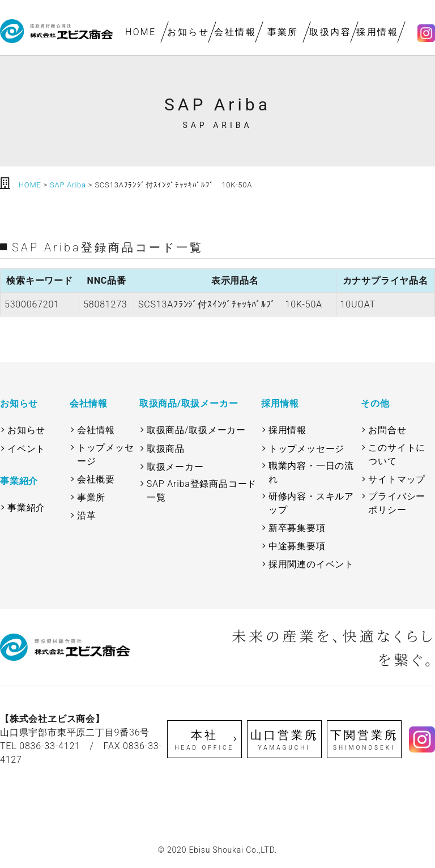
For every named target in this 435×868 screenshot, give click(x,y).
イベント (26, 449)
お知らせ (188, 32)
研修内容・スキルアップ (311, 503)
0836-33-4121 (50, 746)
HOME (141, 32)
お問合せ (387, 430)
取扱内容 (330, 32)
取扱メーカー (175, 467)
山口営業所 (285, 740)
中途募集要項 (297, 546)
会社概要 (96, 479)
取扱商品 (166, 449)
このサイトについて (397, 454)
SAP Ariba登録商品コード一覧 (202, 491)
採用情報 (378, 32)
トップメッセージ (106, 454)
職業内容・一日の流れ (311, 473)
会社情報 (236, 32)
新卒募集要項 (297, 528)
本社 (205, 740)
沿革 (87, 516)
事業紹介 (26, 508)
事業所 (283, 32)
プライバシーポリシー (397, 503)
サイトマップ (397, 479)
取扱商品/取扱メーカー (196, 430)
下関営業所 (364, 740)
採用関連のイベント (311, 564)
